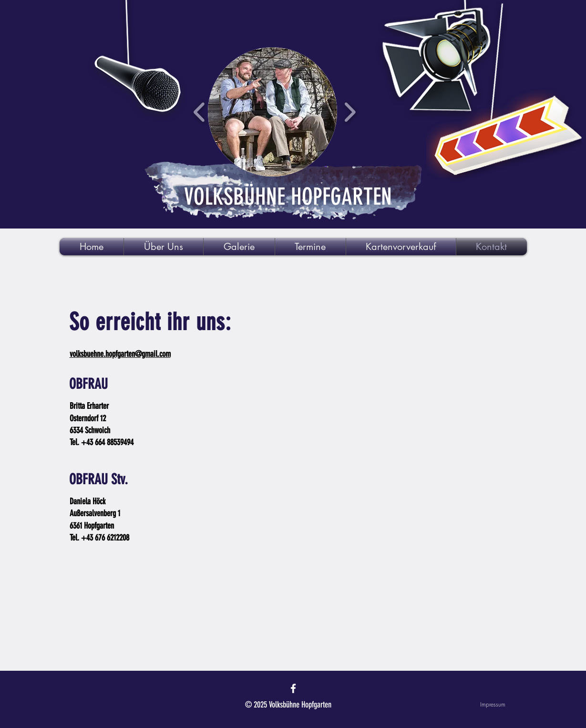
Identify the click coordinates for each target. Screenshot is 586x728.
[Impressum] (472, 705)
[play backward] (200, 112)
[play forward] (350, 112)
